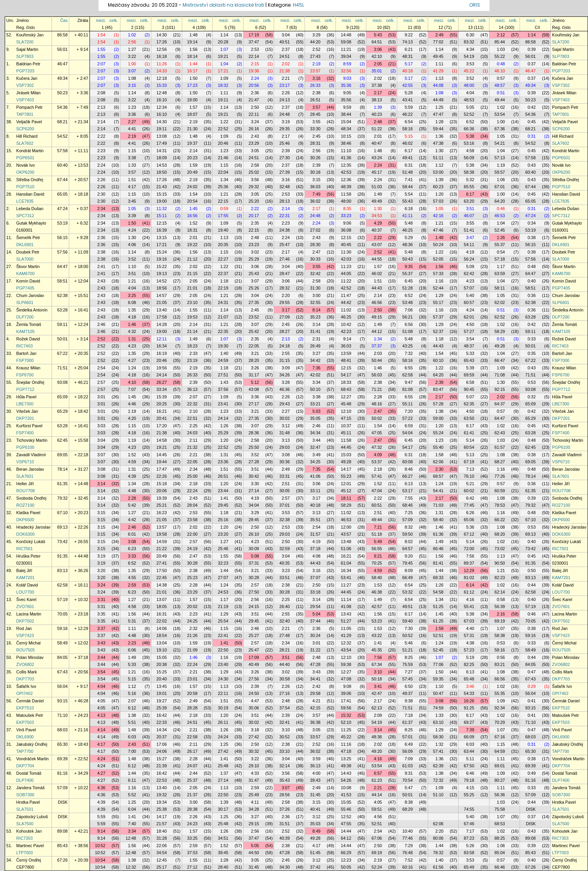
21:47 (254, 100)
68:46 (408, 505)
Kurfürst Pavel (30, 426)
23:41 (223, 404)
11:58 (346, 194)
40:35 (284, 563)
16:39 (162, 230)
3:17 (286, 310)
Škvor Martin (28, 266)
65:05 (62, 194)
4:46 (132, 404)
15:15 (162, 194)
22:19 (223, 288)
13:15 (162, 238)
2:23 (101, 151)
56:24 (469, 259)
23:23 (254, 245)
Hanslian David (30, 194)
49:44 (500, 100)
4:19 (470, 252)
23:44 (223, 491)
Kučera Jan (27, 78)
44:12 (377, 331)
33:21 (315, 404)
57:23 (469, 650)
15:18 (162, 484)
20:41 (162, 418)
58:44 (408, 187)
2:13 (101, 107)
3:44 (316, 440)
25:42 (254, 331)
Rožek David (28, 339)
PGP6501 (25, 158)
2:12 (501, 35)
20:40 (162, 679)
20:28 (223, 42)
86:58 (62, 35)
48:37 (469, 346)
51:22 (377, 129)
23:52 (254, 317)
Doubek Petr (28, 252)
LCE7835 (25, 201)
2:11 (194, 440)
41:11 (408, 216)
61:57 (500, 447)
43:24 (377, 158)
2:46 (101, 324)
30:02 (284, 418)
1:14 (224, 35)
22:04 (223, 172)
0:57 (501, 78)
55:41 (469, 606)
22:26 (162, 476)
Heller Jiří (25, 484)
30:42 (254, 476)
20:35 (223, 245)
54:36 (62, 107)
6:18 (409, 209)
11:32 (162, 209)
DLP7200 (25, 317)
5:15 (409, 136)
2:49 (440, 35)
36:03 (315, 187)
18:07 (193, 114)
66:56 (500, 679)
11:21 (346, 49)
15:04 (346, 122)
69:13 (62, 527)
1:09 (224, 78)
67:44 (62, 180)
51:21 (408, 650)
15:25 (162, 672)
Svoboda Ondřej (31, 498)
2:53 (255, 49)
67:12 (469, 534)
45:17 (377, 172)
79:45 (408, 563)
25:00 (193, 476)
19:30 (223, 346)
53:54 (500, 114)
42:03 (346, 259)
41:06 (315, 476)
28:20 (254, 360)
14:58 (162, 440)
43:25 (408, 346)
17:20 (162, 426)
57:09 (408, 520)
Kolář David (27, 585)
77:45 (469, 505)
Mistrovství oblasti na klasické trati (223, 5)
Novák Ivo (26, 165)
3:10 (378, 672)
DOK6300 (26, 534)
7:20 (409, 411)
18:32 (223, 85)
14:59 (162, 542)
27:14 (254, 491)
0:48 (501, 64)
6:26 (470, 513)
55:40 (438, 447)
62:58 (408, 375)
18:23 (193, 346)
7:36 (316, 368)
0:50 (532, 570)
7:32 (409, 353)
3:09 (286, 368)
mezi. (101, 20)
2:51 (286, 484)
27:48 (284, 635)
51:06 (346, 549)
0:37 (532, 64)
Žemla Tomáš (29, 324)
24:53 (223, 592)
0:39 (532, 49)
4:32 (132, 331)
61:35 (62, 484)
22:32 (193, 404)
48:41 (346, 360)
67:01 (500, 187)
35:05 (315, 418)
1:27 (132, 49)
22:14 (254, 56)
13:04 (162, 643)
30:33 (315, 259)
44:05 (346, 274)
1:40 (224, 353)
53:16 (469, 143)
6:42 (470, 498)
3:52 (470, 78)
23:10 (193, 302)
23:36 (223, 462)
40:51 (284, 42)
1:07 (224, 49)
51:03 (377, 187)
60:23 (438, 187)
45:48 (346, 404)
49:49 (377, 201)
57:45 (408, 679)
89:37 (469, 563)
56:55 (377, 549)
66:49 (408, 578)
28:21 (284, 650)
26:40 (284, 606)
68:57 (438, 476)
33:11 (315, 491)
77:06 (438, 664)
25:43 (254, 274)
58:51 (62, 281)
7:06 (409, 310)
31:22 (315, 650)
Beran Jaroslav (30, 469)
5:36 (470, 527)
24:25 (193, 621)
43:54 (346, 650)
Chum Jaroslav (30, 295)
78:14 (62, 469)
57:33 (438, 274)
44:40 (284, 664)
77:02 (438, 42)
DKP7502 (25, 621)
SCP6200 (25, 129)
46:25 (408, 230)
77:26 (500, 476)
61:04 (346, 563)
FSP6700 (25, 375)
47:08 (346, 679)
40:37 (377, 230)
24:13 (284, 100)
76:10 (469, 476)
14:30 (162, 35)
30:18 (315, 172)
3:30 (255, 484)
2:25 (194, 426)
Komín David (28, 281)
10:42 (346, 324)
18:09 (162, 158)
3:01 (101, 397)
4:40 (470, 628)
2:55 (286, 353)
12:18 (162, 78)
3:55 (316, 122)
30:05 (284, 491)
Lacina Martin (29, 614)
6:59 (409, 426)
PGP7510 (25, 187)
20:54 (193, 201)
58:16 (408, 129)
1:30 (440, 151)
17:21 (223, 71)
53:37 (377, 462)
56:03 (377, 375)
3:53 (470, 64)
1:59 (194, 165)
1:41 (224, 498)
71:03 (438, 505)
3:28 (286, 382)
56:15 (62, 238)
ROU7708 (26, 491)
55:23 (346, 476)
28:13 (284, 201)
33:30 (315, 129)
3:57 (316, 107)
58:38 (469, 172)
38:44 (346, 114)
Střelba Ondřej (30, 180)
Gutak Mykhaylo (31, 223)
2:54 (101, 368)
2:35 (255, 223)
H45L (298, 5)
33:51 (284, 578)
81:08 (408, 389)
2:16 (501, 614)
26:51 (315, 100)
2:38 (316, 93)
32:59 (284, 549)
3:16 (316, 78)
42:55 (408, 85)
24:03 (193, 433)
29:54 (315, 606)
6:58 (470, 382)
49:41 (408, 158)
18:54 (162, 635)
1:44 (194, 64)
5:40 (470, 295)
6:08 (132, 302)
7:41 (409, 180)
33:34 (162, 389)
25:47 (284, 245)
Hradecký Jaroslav (34, 527)
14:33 (162, 71)
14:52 (162, 281)
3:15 (132, 85)
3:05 (255, 151)
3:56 (255, 180)
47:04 (377, 491)
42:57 (377, 606)
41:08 (346, 606)
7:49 (316, 194)
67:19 (469, 462)
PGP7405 (25, 288)
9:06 (347, 223)
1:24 (132, 368)
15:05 (162, 657)
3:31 (101, 599)
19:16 (162, 259)
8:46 (409, 469)
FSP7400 (25, 433)
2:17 (378, 93)
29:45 (223, 505)
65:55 (469, 187)
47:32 (377, 447)
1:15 (132, 151)
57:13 (500, 158)
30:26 (315, 158)
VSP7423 (25, 635)
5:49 (378, 542)
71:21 (377, 389)
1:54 (101, 35)
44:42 (346, 302)
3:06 (378, 49)
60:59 (500, 491)
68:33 (438, 578)
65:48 (469, 679)
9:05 (347, 93)
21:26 (193, 635)
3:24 (255, 122)
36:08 (346, 230)
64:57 (408, 549)
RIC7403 (25, 346)
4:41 (132, 129)
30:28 (193, 563)
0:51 (501, 93)
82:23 (500, 578)
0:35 (532, 353)
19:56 (162, 368)
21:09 (193, 650)
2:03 (378, 353)
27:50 (254, 592)
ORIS (475, 5)
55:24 (438, 433)
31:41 (315, 331)
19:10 (162, 650)
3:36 (132, 114)
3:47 (470, 238)
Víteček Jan (27, 411)
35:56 (346, 100)
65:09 (62, 397)
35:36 (346, 85)
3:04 (286, 35)
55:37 (500, 245)
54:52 (62, 136)
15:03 (346, 455)
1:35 (132, 310)
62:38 (62, 295)
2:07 (101, 64)
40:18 (408, 71)
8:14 (316, 310)
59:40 (408, 621)
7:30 (409, 628)
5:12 (255, 382)
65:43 (469, 360)
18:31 (193, 230)
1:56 (194, 49)
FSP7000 (25, 360)
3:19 (286, 122)
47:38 (438, 143)
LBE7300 (25, 404)
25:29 (254, 259)
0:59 (224, 209)
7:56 (470, 556)
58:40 (438, 520)
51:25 (438, 606)
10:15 (346, 136)
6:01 (132, 534)
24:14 (162, 375)
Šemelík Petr (28, 238)
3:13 (286, 440)
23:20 (223, 534)
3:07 (132, 71)
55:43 (408, 201)
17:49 (162, 143)
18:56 (162, 288)
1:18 (224, 281)
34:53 (377, 216)
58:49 (62, 643)
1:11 (440, 64)
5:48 (409, 223)
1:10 (132, 266)
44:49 (438, 100)
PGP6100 (25, 447)
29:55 (284, 302)
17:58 (162, 317)
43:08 (254, 389)
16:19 (162, 353)
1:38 (440, 411)
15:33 (162, 85)
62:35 (469, 404)
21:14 (193, 331)
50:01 (62, 339)
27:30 (284, 158)
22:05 (254, 346)
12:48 (162, 93)
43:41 (408, 100)
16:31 (162, 614)
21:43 (162, 187)
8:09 (409, 570)
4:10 (132, 382)
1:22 (224, 122)
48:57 (500, 85)
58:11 (500, 288)
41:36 (346, 158)
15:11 (162, 216)
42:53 (346, 172)
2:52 (316, 49)
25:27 (254, 635)
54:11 (469, 245)
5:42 (132, 505)
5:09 (470, 266)
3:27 (316, 353)
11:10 (346, 151)
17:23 (193, 85)
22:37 (223, 274)
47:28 (315, 664)
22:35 (223, 331)
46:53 (500, 216)
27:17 (254, 404)
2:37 (286, 49)
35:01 (377, 71)
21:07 (223, 317)
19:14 (193, 42)
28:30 (315, 245)
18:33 (346, 382)
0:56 (501, 657)
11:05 (346, 628)
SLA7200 (25, 42)
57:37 (438, 317)
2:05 (378, 64)
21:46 (223, 158)
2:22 (101, 136)
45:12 (346, 491)
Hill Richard (27, 136)
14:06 (162, 628)
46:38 (377, 592)
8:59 (347, 64)
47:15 (346, 418)
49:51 (408, 606)
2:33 (194, 353)
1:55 (101, 49)
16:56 (193, 216)
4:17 (132, 187)
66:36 (469, 129)
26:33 (315, 85)
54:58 (438, 592)
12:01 (346, 484)
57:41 (377, 476)
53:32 (408, 592)
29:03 (284, 447)
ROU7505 (26, 650)
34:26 (284, 375)
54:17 (346, 375)
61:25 (438, 621)
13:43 (346, 614)
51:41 (469, 230)
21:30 (193, 129)
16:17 (193, 71)
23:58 (193, 520)
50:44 (377, 360)
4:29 (378, 223)
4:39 (132, 476)
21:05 (162, 302)
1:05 (501, 136)
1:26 (501, 238)
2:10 (194, 411)
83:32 (469, 42)
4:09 (378, 455)
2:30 (101, 194)
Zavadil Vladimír (31, 455)
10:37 (346, 426)
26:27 (162, 382)
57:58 (62, 151)
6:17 (409, 151)
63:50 (469, 418)
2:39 (286, 151)
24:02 (193, 187)
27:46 (284, 259)
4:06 (132, 245)
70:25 (377, 563)
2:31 (316, 339)
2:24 (255, 78)
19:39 (162, 498)
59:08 (346, 42)
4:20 (132, 418)
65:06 (469, 520)
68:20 (500, 534)
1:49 (378, 194)
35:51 (315, 520)
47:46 (438, 230)
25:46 (284, 143)
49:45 (438, 56)
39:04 (346, 56)
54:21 (500, 143)
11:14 (346, 599)
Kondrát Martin (30, 151)
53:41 (346, 578)
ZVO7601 (25, 606)
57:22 (408, 418)
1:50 (194, 78)
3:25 (132, 295)
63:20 (469, 201)
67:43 (62, 672)
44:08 (438, 85)
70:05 (62, 614)
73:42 (62, 542)
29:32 (254, 187)
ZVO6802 (25, 664)
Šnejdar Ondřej (30, 382)
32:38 (284, 520)
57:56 (62, 252)
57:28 (438, 404)
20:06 (162, 491)
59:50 (408, 534)
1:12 (440, 165)
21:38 (284, 71)
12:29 (469, 570)
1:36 (440, 136)
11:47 (346, 295)
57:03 (438, 201)
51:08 (408, 331)
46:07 (469, 216)
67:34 (377, 664)
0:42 (532, 107)
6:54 (409, 122)
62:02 (500, 302)
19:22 (193, 245)
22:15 (223, 201)
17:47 (162, 469)
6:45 (409, 281)
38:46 (346, 143)
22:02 (162, 621)
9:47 (409, 382)
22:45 (162, 578)
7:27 (409, 672)
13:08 (162, 136)
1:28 (440, 122)
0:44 (532, 585)
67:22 (62, 353)
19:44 (162, 462)
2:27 (132, 122)
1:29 (440, 295)
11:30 (346, 252)
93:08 (62, 382)
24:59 (223, 360)
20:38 (162, 664)
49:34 (62, 78)
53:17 (408, 491)
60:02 (469, 491)
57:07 (469, 288)
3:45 (132, 201)
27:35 (254, 302)
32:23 (223, 563)
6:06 (132, 650)
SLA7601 (25, 476)
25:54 (223, 621)
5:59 (409, 107)
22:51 (193, 418)
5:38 (470, 136)
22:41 (223, 635)
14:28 (162, 324)
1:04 (224, 64)
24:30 (223, 679)
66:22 (500, 520)
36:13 (193, 389)
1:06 (501, 180)
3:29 (316, 35)
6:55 (409, 368)
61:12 (469, 592)
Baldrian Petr (29, 64)
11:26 (162, 64)
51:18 (377, 534)
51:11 (438, 158)
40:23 (377, 114)
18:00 (193, 100)
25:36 (223, 187)
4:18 (132, 317)
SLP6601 (25, 302)
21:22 (162, 549)
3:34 (316, 382)
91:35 (62, 556)
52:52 (469, 114)
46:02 (408, 143)
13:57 (162, 527)
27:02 (315, 230)
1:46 (132, 324)
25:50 (254, 447)
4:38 (470, 643)
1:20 (440, 194)
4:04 (470, 93)
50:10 (315, 389)
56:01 (62, 49)
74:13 (408, 42)
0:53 (532, 382)
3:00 (316, 295)
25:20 (254, 201)
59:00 (438, 418)
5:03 (316, 411)
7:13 (470, 469)
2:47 (316, 252)
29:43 (284, 404)
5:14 (470, 440)
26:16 (254, 129)
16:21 (162, 411)
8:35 (347, 209)
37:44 (315, 621)
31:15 (284, 360)
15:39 (162, 397)
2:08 (101, 93)
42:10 (377, 56)
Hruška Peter (29, 556)
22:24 (193, 491)
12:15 (162, 223)
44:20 (315, 42)
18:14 (193, 56)
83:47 (438, 389)
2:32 (194, 628)
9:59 (347, 107)
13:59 (346, 353)
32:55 (315, 302)
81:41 (438, 563)
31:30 (315, 288)
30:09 (254, 549)
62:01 (469, 317)
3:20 (101, 570)
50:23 (62, 93)
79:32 (62, 498)
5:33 (470, 353)
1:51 (132, 180)
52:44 (438, 288)
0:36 (532, 295)
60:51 (377, 505)
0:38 (532, 238)
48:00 (469, 85)
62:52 (500, 317)
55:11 (408, 404)
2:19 (316, 64)
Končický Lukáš (31, 542)
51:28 (408, 288)
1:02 (132, 35)
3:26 (255, 368)
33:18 (315, 592)
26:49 (315, 346)
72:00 (469, 549)
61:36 (438, 534)
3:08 (286, 455)
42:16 (438, 216)
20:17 (254, 216)
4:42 (132, 520)
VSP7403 (25, 100)
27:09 (284, 317)
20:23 (193, 158)
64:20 (500, 201)
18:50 (162, 172)
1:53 (378, 585)
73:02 (500, 549)
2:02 (286, 64)
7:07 (132, 389)
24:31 (223, 302)
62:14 (500, 592)
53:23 (377, 621)
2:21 (286, 78)
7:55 (409, 498)
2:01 (378, 136)
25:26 (254, 288)
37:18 (315, 549)
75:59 (408, 664)
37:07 (315, 578)
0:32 (532, 397)
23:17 (284, 85)
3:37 (101, 628)
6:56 (409, 324)
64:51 (377, 42)
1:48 (194, 35)
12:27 (346, 397)
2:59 (132, 585)
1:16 (440, 281)
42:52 (346, 288)
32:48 (284, 187)
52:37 (438, 331)
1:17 (501, 266)
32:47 (315, 447)
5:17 (409, 64)
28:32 (284, 288)
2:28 (378, 397)
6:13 (409, 484)
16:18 (162, 56)
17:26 (162, 42)
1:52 (194, 223)
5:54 (409, 194)
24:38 (284, 230)
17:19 (254, 35)
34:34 (315, 433)
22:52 (223, 129)
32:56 (346, 71)
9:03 (347, 78)
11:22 (346, 281)
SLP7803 (25, 56)
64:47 (62, 266)
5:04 (316, 614)
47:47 (438, 114)
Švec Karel (27, 599)
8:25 (409, 657)
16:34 (162, 346)
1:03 (501, 49)
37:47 (254, 42)
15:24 (162, 252)
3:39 (132, 216)
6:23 (132, 549)
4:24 (132, 230)
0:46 (501, 209)
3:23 (286, 570)
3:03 (101, 426)
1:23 (132, 107)
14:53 (162, 165)
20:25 (162, 404)
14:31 (162, 151)
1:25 (440, 107)
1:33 (132, 165)
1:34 (224, 180)
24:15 (254, 606)
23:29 (254, 143)
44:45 (346, 447)
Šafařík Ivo (26, 686)
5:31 (132, 621)
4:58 (470, 151)
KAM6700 (26, 274)
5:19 (470, 657)
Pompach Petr (30, 107)
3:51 (470, 209)
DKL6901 (25, 245)
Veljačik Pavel (29, 122)
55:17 (438, 302)
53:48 (408, 302)
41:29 (438, 71)
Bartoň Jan (27, 353)
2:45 (316, 136)
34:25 (315, 462)
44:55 (377, 259)
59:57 (500, 172)
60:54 (469, 447)
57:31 (469, 635)
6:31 (409, 165)
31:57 (315, 534)
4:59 (132, 462)
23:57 (315, 71)
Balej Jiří (24, 570)
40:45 (346, 245)
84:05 (62, 657)
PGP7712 (25, 389)
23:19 (193, 360)
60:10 (438, 360)
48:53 (469, 100)
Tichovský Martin (32, 440)
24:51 (284, 56)
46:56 (377, 302)
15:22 (162, 266)
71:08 (500, 375)
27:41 (162, 563)
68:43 (346, 389)
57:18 (500, 259)
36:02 (315, 201)
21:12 (193, 259)
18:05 (162, 606)
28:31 (315, 143)
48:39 (346, 187)
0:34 (532, 223)
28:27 (284, 331)
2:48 (378, 122)
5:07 (470, 397)
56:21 (408, 317)
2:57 (101, 382)
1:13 (440, 78)
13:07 (162, 599)
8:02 (409, 542)
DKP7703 (25, 679)
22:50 (223, 650)
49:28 (500, 346)
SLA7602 (25, 143)
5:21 (470, 484)
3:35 (101, 614)
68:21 (62, 122)
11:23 (346, 266)
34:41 (315, 679)
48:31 (408, 56)
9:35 (409, 266)
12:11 (162, 339)
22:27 (223, 259)
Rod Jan (24, 628)
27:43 (315, 56)
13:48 (346, 542)
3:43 (101, 643)
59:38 (346, 664)
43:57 (346, 534)
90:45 (469, 389)
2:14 (101, 122)
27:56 (254, 679)
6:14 (470, 585)
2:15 (255, 64)
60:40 (62, 165)
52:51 (438, 635)
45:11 (346, 433)
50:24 (438, 245)
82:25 (469, 664)
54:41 (438, 491)
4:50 (470, 324)
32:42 (315, 274)
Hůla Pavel (27, 397)
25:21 (162, 505)
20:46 (223, 143)
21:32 (193, 447)
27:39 (284, 172)
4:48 (132, 491)
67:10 (62, 513)
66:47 (500, 360)
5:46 (409, 643)
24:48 (284, 114)
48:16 (377, 404)
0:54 (501, 252)
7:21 (378, 527)
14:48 (346, 35)
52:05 (438, 259)
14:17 (346, 469)
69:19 (500, 621)
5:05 (470, 107)
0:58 (501, 599)
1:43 (224, 382)
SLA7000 (25, 259)
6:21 (409, 49)
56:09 (469, 158)
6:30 (470, 35)
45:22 (469, 71)
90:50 (500, 563)
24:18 (284, 346)
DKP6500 (25, 520)
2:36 (255, 93)
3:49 (316, 455)
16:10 (162, 100)
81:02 (469, 578)
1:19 (501, 165)
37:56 (223, 389)
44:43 (377, 288)
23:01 (193, 679)
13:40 (162, 310)
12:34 (162, 107)
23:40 (223, 664)
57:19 (62, 599)
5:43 (378, 35)
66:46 (438, 549)
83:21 (500, 664)
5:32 (470, 180)
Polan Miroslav (30, 657)
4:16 (470, 599)
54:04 (408, 433)
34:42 (315, 360)
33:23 (346, 216)
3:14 (316, 324)
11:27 (346, 585)
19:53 (193, 317)
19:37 (193, 143)
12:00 (346, 527)
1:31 (132, 339)
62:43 (500, 433)
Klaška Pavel (29, 513)
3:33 (132, 556)
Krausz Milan (29, 368)
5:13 (470, 455)
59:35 (438, 679)
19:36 (254, 71)
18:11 (346, 498)
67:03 (469, 621)
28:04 (193, 505)
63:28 (62, 310)
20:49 (193, 172)
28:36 (254, 433)
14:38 (162, 585)
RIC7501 (25, 549)
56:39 (500, 606)
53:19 (62, 223)
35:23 (315, 317)
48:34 (346, 129)
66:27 (408, 476)
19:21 (223, 56)
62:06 (438, 462)
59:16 (62, 628)
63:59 (500, 274)
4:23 (470, 281)
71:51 (62, 368)
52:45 (500, 230)
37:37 (377, 346)
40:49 (254, 664)
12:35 (346, 165)
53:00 (438, 172)
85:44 (500, 42)
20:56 (254, 85)
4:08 (316, 556)
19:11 (223, 100)
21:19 (223, 606)
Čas (64, 20)
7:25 (409, 513)
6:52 (470, 122)
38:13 (377, 100)
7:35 (316, 469)
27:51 (223, 375)
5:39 (470, 368)
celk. (114, 20)
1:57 (194, 107)
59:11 (62, 324)
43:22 (377, 635)
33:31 (284, 476)
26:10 (254, 534)
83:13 (62, 570)
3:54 (470, 339)
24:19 (193, 549)
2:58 (255, 165)
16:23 (162, 513)
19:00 (162, 201)
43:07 (377, 245)
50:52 (408, 635)
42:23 (346, 331)
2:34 (101, 209)
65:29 (62, 411)
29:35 (284, 129)
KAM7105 (26, 331)
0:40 (532, 281)
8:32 (409, 527)
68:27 (500, 462)
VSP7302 (25, 85)
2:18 (378, 469)
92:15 (500, 389)
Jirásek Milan (29, 93)
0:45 (532, 122)
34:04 (254, 505)
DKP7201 (25, 418)
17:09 (254, 657)
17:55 (223, 216)
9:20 (409, 556)
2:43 (255, 136)
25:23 (193, 578)
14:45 (162, 455)
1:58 (440, 455)
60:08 (408, 462)
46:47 (62, 64)
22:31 (284, 216)
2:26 (286, 93)
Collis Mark (27, 672)
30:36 (284, 462)
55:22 (500, 56)
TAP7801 (25, 114)
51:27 (346, 621)
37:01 (284, 505)
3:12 (286, 426)
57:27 (469, 331)
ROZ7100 (25, 505)
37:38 (377, 85)
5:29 (409, 238)
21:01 (193, 288)
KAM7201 (26, 578)
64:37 (500, 404)
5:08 (255, 556)
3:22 (132, 56)
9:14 (347, 339)
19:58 (162, 534)
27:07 (223, 578)
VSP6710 (25, 462)
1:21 (224, 194)
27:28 (254, 462)
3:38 (132, 158)
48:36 (408, 245)
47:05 (377, 433)
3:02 (255, 252)
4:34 (470, 49)
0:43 (532, 165)
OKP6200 (25, 172)
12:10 (346, 411)
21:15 (193, 274)
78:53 (500, 505)
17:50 (162, 570)
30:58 (284, 679)
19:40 (223, 230)
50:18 (377, 679)
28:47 (284, 274)
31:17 (254, 375)
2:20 (286, 295)
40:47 (377, 143)
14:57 (162, 295)
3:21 (255, 353)
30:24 (315, 635)
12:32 (346, 643)
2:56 (132, 42)
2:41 (101, 266)
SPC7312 (25, 216)
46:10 (500, 71)
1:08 (132, 78)
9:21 (378, 556)
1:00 (132, 64)
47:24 (62, 209)
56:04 (62, 686)
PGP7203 (25, 71)
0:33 (532, 339)
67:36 (500, 129)
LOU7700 (25, 592)
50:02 (377, 418)
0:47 (532, 672)
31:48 (284, 433)
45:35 (377, 650)
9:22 (409, 35)
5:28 (409, 93)
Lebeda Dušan (30, 209)
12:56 (162, 49)
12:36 (346, 180)
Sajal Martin (27, 49)
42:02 (315, 375)
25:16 (223, 520)
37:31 (254, 563)
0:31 (532, 136)
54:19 (469, 56)
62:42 (469, 274)
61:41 (469, 433)
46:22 (408, 114)
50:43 (408, 259)
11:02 (346, 310)
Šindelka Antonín (32, 310)
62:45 (62, 440)
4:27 (132, 360)
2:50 (255, 107)
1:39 (378, 107)
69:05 (62, 455)
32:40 (284, 621)
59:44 (438, 129)
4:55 (132, 578)
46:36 (284, 389)
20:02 (193, 606)
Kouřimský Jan (30, 35)
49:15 (377, 317)
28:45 (315, 114)
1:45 (194, 209)
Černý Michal (29, 643)
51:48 (408, 172)
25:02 (254, 172)
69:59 (469, 375)
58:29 (500, 331)
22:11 (254, 114)
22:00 (193, 534)
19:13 (162, 274)
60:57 (469, 302)
